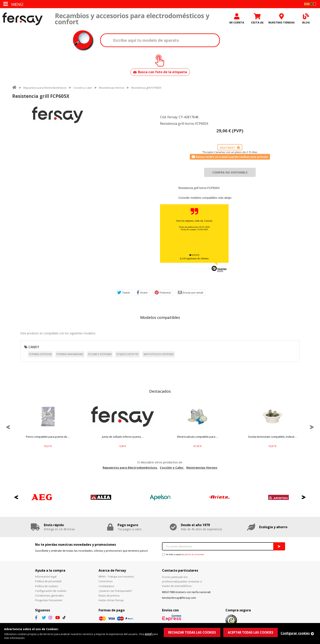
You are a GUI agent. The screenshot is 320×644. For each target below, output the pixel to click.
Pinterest (163, 293)
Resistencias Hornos (112, 88)
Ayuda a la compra (50, 570)
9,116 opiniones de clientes (194, 259)
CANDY (34, 347)
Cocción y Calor (83, 88)
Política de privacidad (48, 581)
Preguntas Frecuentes (49, 600)
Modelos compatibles (160, 318)
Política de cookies (47, 586)
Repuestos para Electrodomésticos (45, 88)
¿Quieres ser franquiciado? (115, 591)
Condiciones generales (49, 596)
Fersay (22, 19)
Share (142, 293)
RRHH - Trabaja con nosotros (116, 577)
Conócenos (106, 581)
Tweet (123, 293)
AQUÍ (148, 634)
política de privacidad (194, 555)
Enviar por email (191, 293)
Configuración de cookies (51, 591)
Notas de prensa (109, 596)
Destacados (160, 391)
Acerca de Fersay (112, 570)
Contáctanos (106, 586)
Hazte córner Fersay (111, 600)
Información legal (46, 577)
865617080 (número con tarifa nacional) (186, 592)
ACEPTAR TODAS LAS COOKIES (251, 632)
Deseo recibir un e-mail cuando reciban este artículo (230, 157)
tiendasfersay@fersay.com (179, 598)
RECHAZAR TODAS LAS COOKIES (192, 632)
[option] (58, 115)
